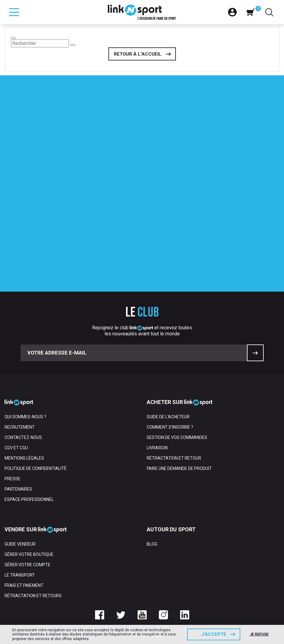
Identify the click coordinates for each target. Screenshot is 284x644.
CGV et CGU (16, 448)
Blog (152, 544)
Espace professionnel (29, 499)
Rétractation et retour (174, 458)
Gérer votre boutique (29, 554)
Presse (12, 479)
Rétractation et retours (33, 596)
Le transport (20, 575)
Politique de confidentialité (36, 468)
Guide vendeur (20, 544)
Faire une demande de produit (179, 468)
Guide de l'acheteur (168, 417)
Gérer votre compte (27, 565)
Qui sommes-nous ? (25, 417)
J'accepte (214, 634)
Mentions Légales (24, 458)
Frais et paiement (24, 585)
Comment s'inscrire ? (170, 427)
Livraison (157, 448)
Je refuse (259, 634)
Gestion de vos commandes (177, 437)
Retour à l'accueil (138, 54)
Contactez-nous (23, 437)
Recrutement (20, 427)
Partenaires (18, 489)
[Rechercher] (40, 43)
